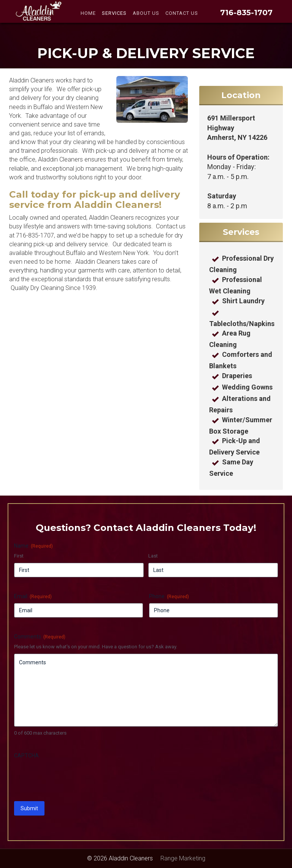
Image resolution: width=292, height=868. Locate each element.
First (19, 556)
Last (153, 556)
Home (88, 13)
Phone (169, 597)
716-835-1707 (246, 13)
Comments (40, 637)
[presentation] (72, 777)
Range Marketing (183, 858)
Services (114, 13)
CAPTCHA (26, 756)
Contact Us (182, 13)
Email (33, 597)
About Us (146, 13)
